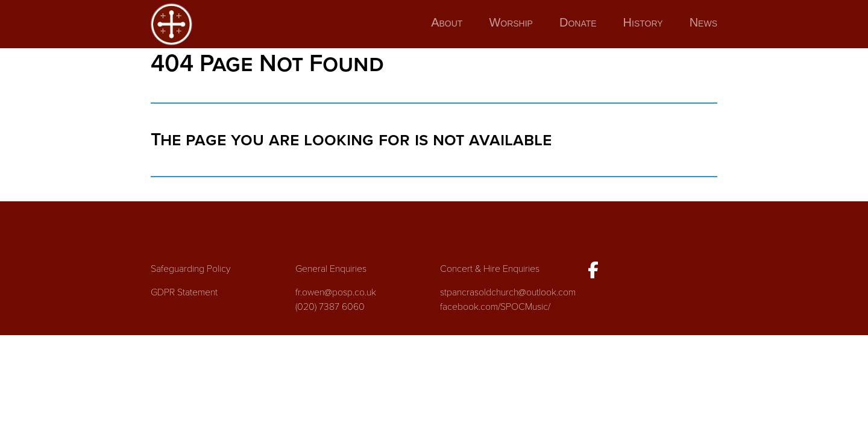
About (447, 22)
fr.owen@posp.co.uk (336, 292)
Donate (578, 22)
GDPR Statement (184, 292)
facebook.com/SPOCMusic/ (495, 307)
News (703, 22)
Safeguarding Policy (191, 269)
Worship (511, 22)
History (643, 22)
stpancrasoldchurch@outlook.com (508, 292)
